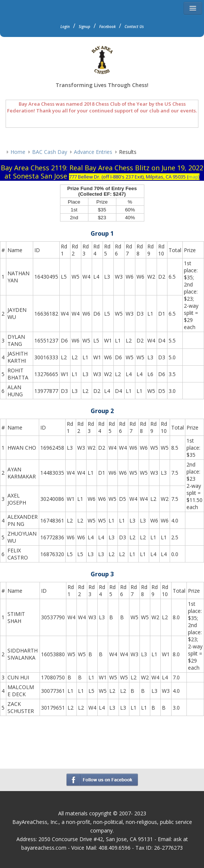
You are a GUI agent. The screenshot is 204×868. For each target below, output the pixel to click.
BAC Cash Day (50, 152)
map (193, 177)
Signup (84, 27)
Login (65, 27)
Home (18, 152)
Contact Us (134, 27)
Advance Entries (93, 152)
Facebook (107, 27)
